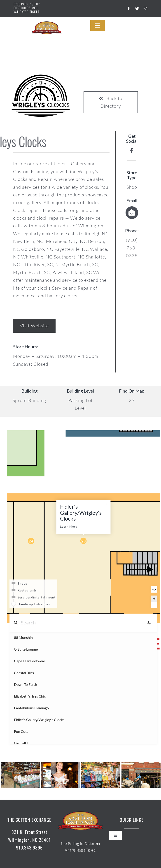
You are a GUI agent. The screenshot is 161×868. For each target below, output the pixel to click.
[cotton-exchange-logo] (47, 24)
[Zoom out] (154, 605)
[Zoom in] (154, 599)
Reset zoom (154, 589)
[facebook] (129, 9)
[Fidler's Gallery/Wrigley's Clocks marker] (84, 541)
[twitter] (137, 9)
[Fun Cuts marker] (31, 541)
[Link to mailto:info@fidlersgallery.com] (132, 213)
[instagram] (146, 9)
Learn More (69, 526)
